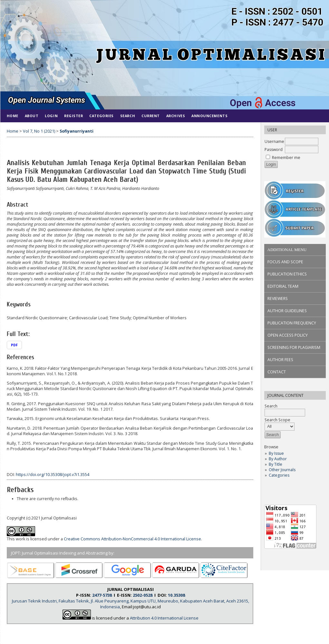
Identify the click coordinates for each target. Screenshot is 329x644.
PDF (14, 345)
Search (128, 116)
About (32, 116)
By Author (278, 459)
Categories (279, 475)
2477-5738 (102, 595)
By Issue (276, 453)
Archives (176, 116)
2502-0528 (143, 595)
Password (274, 149)
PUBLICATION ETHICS (287, 274)
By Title (276, 464)
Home (13, 116)
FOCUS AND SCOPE (285, 262)
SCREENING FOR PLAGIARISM (294, 347)
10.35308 (176, 595)
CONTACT (277, 372)
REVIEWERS (278, 299)
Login (51, 116)
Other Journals (282, 470)
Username (274, 141)
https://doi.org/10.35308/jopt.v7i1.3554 (53, 475)
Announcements (209, 116)
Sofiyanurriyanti (77, 131)
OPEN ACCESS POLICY (288, 335)
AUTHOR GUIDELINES (287, 311)
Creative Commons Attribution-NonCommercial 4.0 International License (132, 539)
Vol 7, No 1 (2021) (39, 131)
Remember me (286, 158)
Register (73, 116)
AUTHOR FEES (280, 360)
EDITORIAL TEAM (283, 286)
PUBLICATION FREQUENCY (292, 323)
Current (151, 116)
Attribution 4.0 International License (164, 618)
